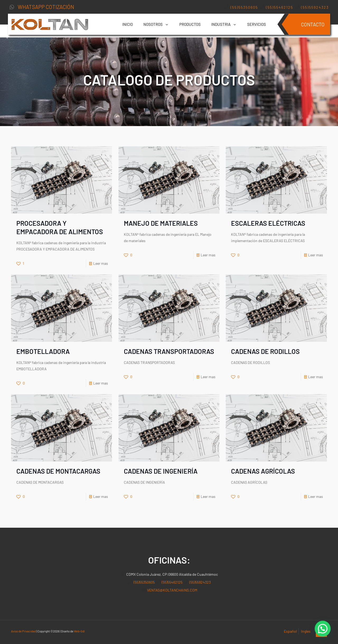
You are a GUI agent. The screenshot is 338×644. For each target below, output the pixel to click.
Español (290, 631)
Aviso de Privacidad (24, 631)
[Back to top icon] (321, 631)
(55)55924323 (314, 7)
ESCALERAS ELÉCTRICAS (268, 223)
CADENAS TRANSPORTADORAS (169, 351)
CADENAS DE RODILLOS (265, 351)
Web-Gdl (79, 631)
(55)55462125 (279, 7)
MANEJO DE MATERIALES (161, 223)
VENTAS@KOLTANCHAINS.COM (172, 590)
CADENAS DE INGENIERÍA (161, 471)
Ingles (306, 631)
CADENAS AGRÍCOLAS (263, 471)
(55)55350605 (244, 7)
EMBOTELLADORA (43, 351)
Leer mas (101, 263)
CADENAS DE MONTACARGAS (58, 471)
